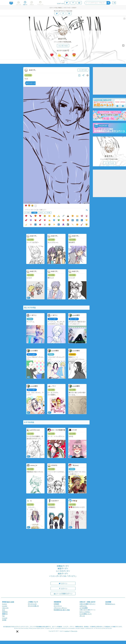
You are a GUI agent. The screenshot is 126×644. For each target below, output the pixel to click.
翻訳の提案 (11, 602)
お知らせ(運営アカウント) (87, 604)
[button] (17, 632)
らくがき (28, 75)
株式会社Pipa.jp (110, 604)
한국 (4, 610)
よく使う (27, 213)
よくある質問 (84, 608)
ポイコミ (82, 616)
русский (5, 618)
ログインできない (85, 612)
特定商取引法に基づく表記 (62, 610)
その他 (48, 213)
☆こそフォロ (63, 46)
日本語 (4, 620)
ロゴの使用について (86, 614)
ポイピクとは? (32, 604)
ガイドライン (58, 606)
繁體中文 (5, 614)
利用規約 (56, 604)
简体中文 (5, 612)
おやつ (41, 213)
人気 (34, 213)
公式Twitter (83, 606)
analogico (67, 631)
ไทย (3, 616)
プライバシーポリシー (60, 608)
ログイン (63, 583)
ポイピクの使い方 (33, 606)
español (5, 606)
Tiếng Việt (5, 608)
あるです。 (63, 39)
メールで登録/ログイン (63, 593)
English (4, 604)
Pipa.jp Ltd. (74, 631)
